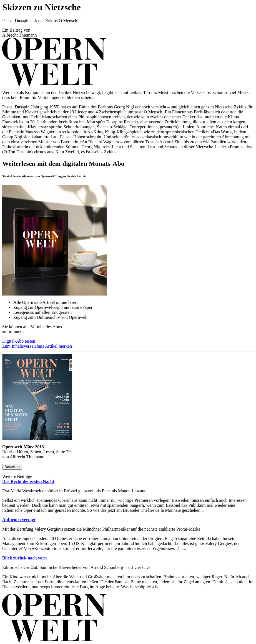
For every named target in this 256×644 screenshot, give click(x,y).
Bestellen (12, 467)
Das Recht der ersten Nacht (28, 481)
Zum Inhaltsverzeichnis (23, 346)
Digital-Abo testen (19, 341)
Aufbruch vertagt (19, 520)
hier (79, 176)
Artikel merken (58, 346)
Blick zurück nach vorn (24, 558)
